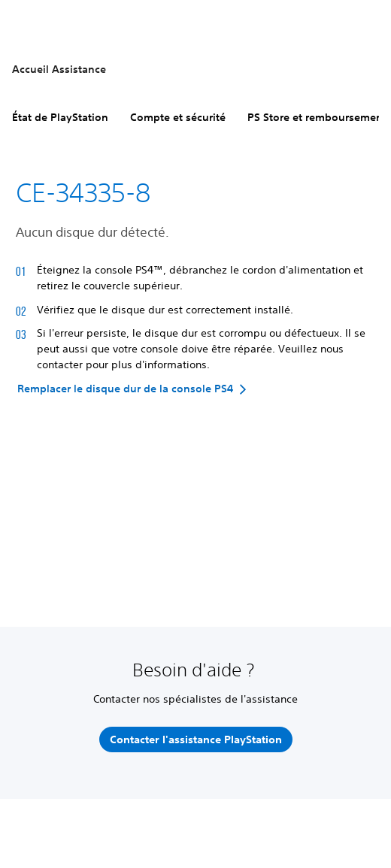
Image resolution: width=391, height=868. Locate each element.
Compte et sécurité (178, 117)
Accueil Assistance (59, 69)
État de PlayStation (60, 117)
